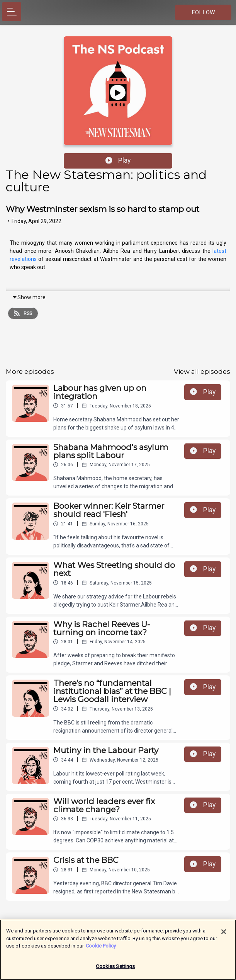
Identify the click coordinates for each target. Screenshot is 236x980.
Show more (29, 297)
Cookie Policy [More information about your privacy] (101, 949)
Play (118, 160)
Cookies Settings (115, 969)
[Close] (224, 935)
